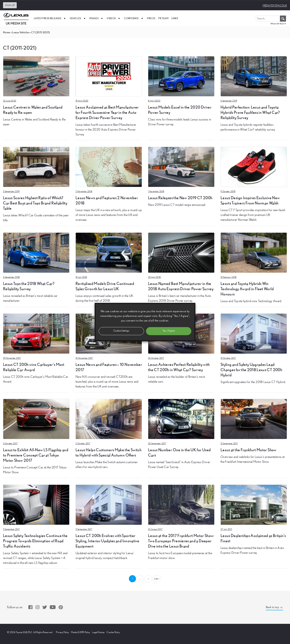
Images (97, 18)
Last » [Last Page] (157, 579)
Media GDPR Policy (80, 632)
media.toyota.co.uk (275, 5)
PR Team (163, 18)
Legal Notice (98, 632)
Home (7, 32)
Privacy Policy (62, 632)
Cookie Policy (113, 632)
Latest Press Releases (50, 18)
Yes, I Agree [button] (169, 331)
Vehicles (78, 18)
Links (175, 18)
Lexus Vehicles (21, 32)
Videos (114, 18)
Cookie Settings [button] (121, 331)
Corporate (134, 18)
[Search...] (271, 19)
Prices (151, 18)
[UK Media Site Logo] (16, 18)
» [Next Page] (148, 579)
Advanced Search (278, 24)
